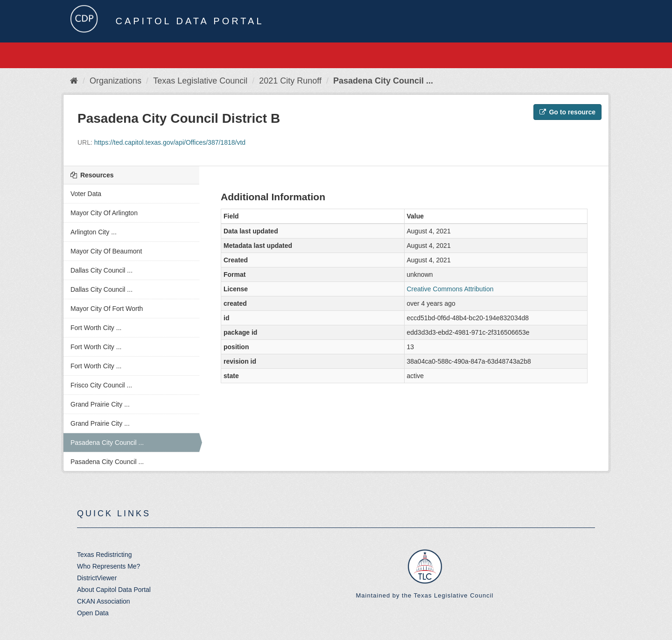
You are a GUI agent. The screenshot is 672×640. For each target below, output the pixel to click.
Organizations (115, 81)
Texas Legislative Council (200, 81)
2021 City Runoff (290, 81)
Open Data (93, 613)
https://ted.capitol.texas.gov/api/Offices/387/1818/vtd (170, 142)
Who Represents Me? (108, 566)
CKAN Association (104, 601)
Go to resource (567, 112)
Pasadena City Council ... (383, 81)
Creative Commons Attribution (450, 289)
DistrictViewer (97, 578)
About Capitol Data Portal (114, 590)
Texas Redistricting (105, 555)
